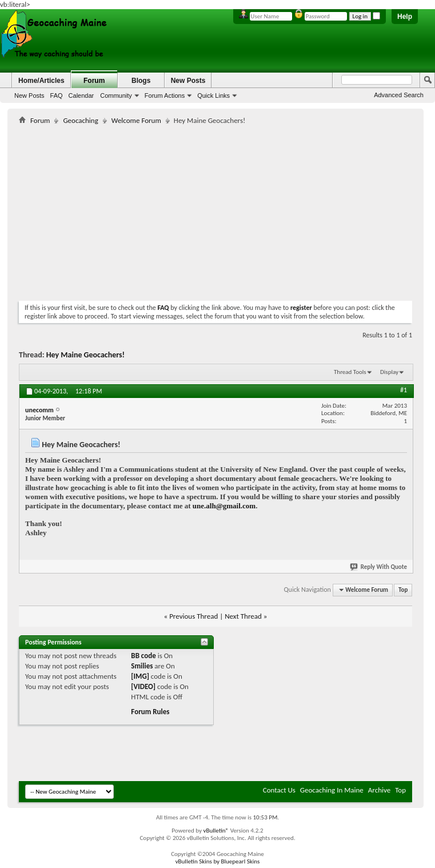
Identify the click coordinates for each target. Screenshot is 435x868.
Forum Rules (150, 712)
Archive (379, 790)
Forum (94, 81)
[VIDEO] (143, 686)
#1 (404, 390)
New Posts (29, 95)
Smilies (142, 666)
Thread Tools (350, 372)
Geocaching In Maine (332, 790)
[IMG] (140, 676)
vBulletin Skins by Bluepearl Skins (218, 861)
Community (116, 95)
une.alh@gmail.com (224, 506)
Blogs (141, 81)
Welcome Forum (136, 120)
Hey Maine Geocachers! (85, 355)
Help (405, 17)
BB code (143, 656)
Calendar (81, 95)
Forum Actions (165, 95)
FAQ (57, 95)
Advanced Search (399, 95)
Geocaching (80, 120)
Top (403, 590)
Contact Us (279, 790)
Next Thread (243, 616)
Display (389, 372)
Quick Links (213, 95)
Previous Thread (193, 616)
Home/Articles (41, 81)
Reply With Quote (379, 567)
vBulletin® (216, 831)
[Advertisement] (153, 210)
